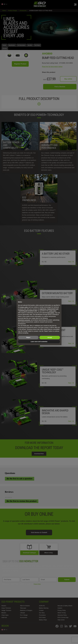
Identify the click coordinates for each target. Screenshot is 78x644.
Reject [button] (28, 337)
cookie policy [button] (52, 311)
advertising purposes (24, 320)
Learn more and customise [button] (39, 342)
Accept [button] (50, 337)
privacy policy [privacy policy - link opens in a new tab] (24, 307)
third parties (51, 313)
